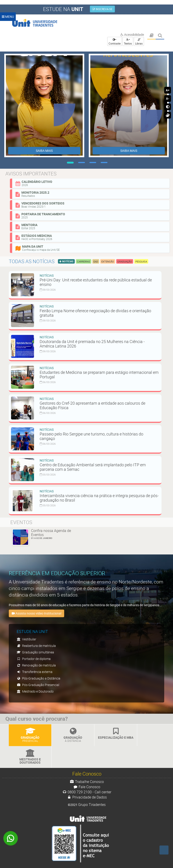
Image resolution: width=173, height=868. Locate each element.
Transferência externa (35, 672)
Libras (139, 42)
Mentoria (91, 226)
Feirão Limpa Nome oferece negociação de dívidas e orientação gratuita (95, 313)
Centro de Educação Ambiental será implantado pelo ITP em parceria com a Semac (93, 467)
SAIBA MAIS (44, 151)
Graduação (125, 261)
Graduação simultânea (35, 652)
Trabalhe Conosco (87, 782)
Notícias (67, 261)
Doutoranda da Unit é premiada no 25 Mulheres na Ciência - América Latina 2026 (92, 344)
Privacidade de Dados (87, 797)
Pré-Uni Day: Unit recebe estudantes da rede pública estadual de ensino (96, 282)
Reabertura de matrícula (36, 646)
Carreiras (84, 261)
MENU (8, 17)
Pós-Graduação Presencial (38, 685)
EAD (96, 261)
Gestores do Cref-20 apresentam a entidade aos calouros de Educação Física (92, 405)
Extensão (108, 261)
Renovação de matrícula (36, 665)
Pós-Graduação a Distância (39, 678)
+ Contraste (115, 41)
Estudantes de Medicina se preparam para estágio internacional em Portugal (99, 375)
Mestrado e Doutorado (35, 691)
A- (168, 99)
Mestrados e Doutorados (30, 757)
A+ (168, 90)
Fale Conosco (87, 787)
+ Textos (128, 41)
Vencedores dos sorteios (91, 205)
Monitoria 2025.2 (91, 194)
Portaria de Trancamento (91, 215)
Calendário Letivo (91, 183)
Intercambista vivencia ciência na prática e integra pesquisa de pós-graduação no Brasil (99, 498)
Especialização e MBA (116, 734)
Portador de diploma (34, 659)
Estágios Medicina (91, 237)
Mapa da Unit (91, 248)
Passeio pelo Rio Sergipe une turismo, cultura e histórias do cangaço (91, 436)
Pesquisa (141, 261)
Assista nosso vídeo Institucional (36, 613)
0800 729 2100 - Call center (87, 792)
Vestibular (26, 639)
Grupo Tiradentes (92, 805)
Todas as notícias (32, 261)
